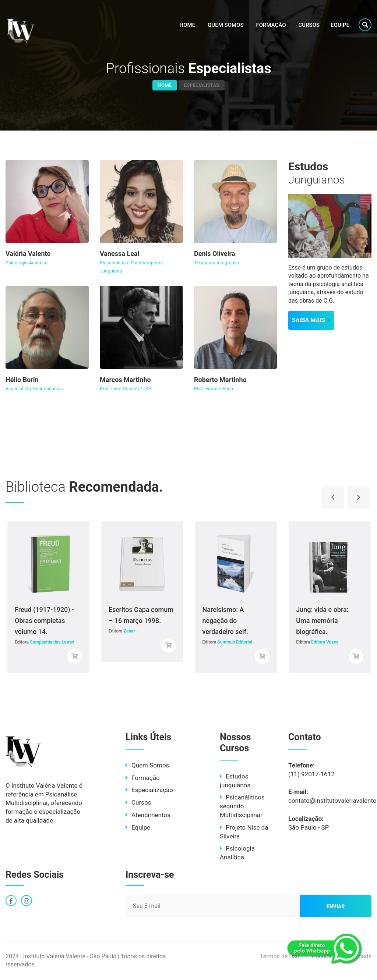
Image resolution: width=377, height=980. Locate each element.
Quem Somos (226, 25)
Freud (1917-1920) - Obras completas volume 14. (44, 621)
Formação (271, 25)
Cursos (309, 25)
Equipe (340, 25)
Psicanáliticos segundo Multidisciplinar (242, 806)
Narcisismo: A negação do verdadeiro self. (226, 621)
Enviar (336, 906)
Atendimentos (148, 815)
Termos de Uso (280, 956)
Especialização (149, 790)
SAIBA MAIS (311, 320)
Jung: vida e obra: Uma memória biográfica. (322, 621)
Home (188, 25)
